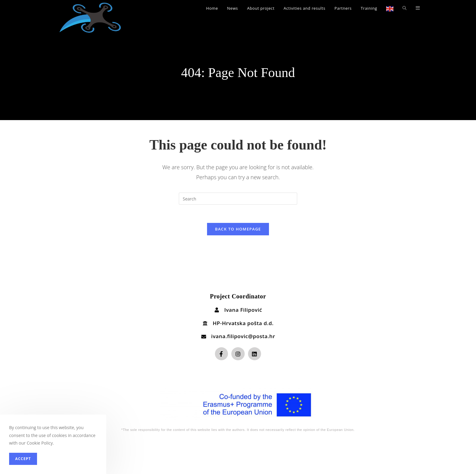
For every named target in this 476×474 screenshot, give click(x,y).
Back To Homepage (238, 229)
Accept (23, 459)
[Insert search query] (238, 199)
